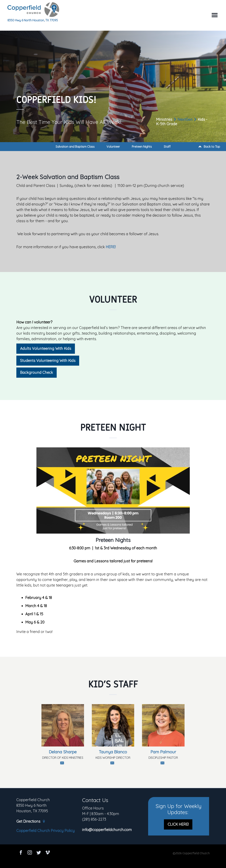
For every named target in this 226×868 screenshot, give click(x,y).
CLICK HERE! (178, 824)
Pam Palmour (163, 752)
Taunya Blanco (113, 752)
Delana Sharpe (63, 752)
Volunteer (113, 147)
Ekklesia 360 (113, 861)
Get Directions (31, 821)
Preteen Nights (142, 147)
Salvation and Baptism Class (75, 147)
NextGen (185, 119)
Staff (167, 147)
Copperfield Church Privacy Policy (46, 831)
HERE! (111, 247)
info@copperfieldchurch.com (107, 830)
